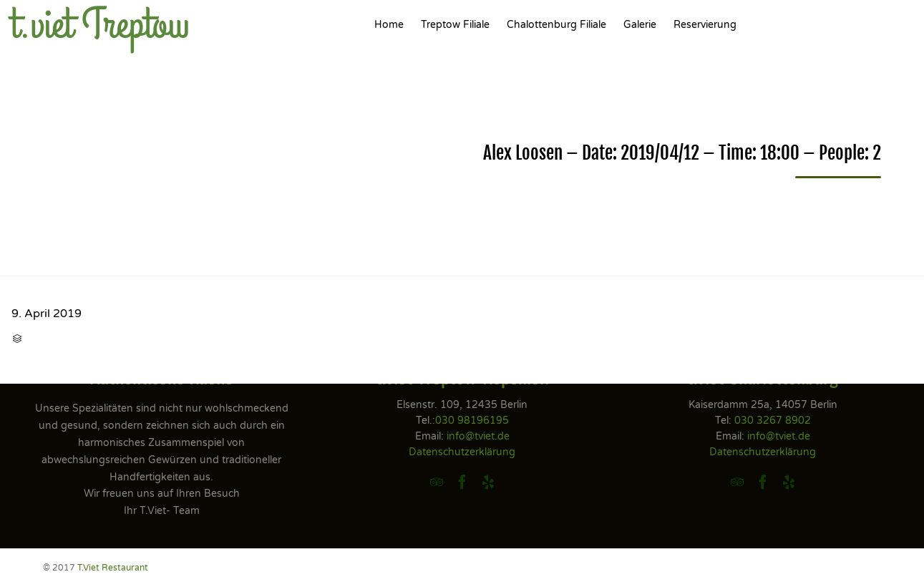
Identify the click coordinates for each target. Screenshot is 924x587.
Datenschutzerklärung (462, 452)
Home (389, 25)
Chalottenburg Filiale (556, 25)
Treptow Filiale (455, 25)
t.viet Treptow (101, 25)
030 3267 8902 (773, 421)
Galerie (640, 25)
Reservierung (705, 25)
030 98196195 (472, 421)
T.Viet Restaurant (113, 568)
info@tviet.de (478, 436)
